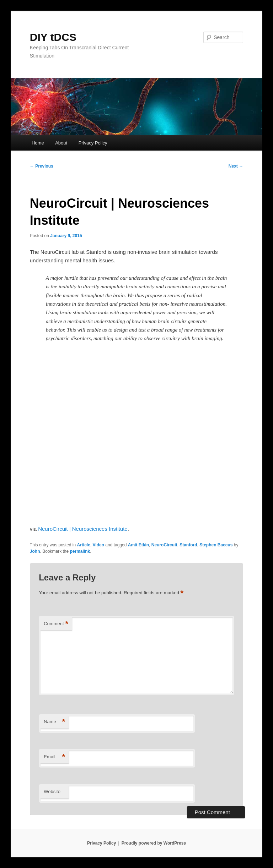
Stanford (188, 545)
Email (54, 757)
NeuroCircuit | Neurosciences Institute (83, 529)
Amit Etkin (138, 545)
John (35, 551)
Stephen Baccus (216, 545)
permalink (80, 551)
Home (38, 143)
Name (54, 722)
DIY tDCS (53, 37)
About (61, 143)
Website (52, 791)
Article (84, 545)
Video (98, 545)
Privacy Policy (93, 143)
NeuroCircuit (164, 545)
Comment (56, 624)
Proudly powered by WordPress (154, 843)
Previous (42, 166)
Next (236, 166)
